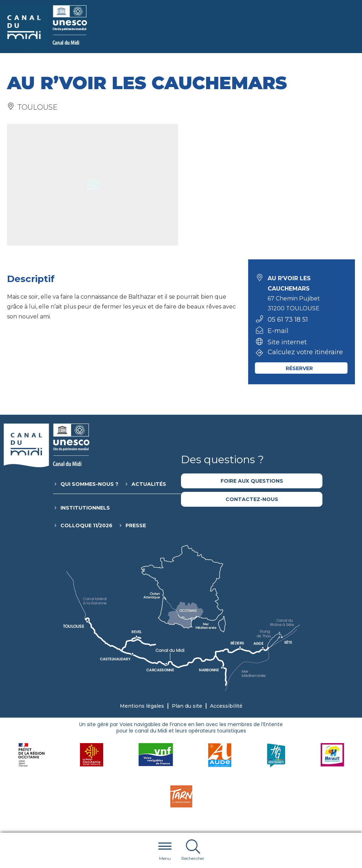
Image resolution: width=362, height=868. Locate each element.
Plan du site (187, 706)
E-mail (278, 331)
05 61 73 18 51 (288, 320)
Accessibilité (226, 706)
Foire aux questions (252, 481)
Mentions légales (142, 706)
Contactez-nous (252, 499)
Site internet (287, 342)
